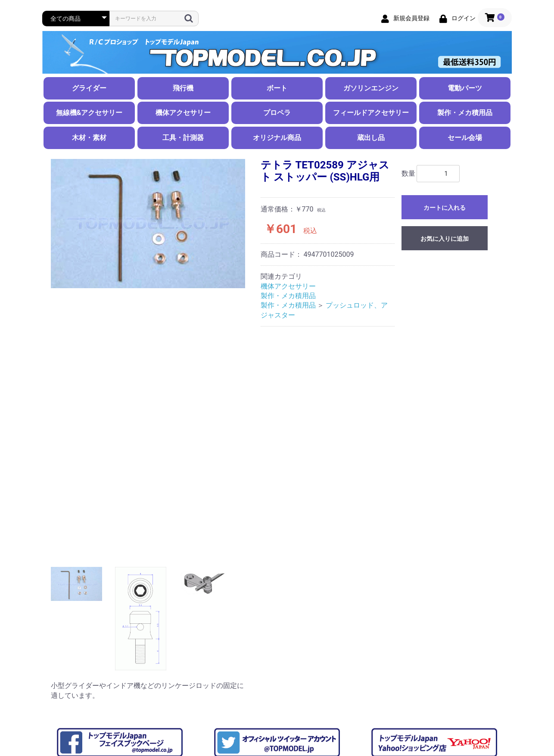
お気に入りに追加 (445, 239)
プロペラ (277, 113)
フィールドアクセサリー (371, 113)
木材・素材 (89, 138)
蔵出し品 (371, 138)
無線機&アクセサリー (89, 113)
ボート (277, 88)
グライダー (89, 88)
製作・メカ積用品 (465, 113)
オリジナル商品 (277, 138)
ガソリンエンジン (371, 88)
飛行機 (183, 88)
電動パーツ (465, 88)
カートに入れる (445, 208)
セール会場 (465, 138)
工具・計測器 (183, 138)
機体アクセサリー (183, 113)
